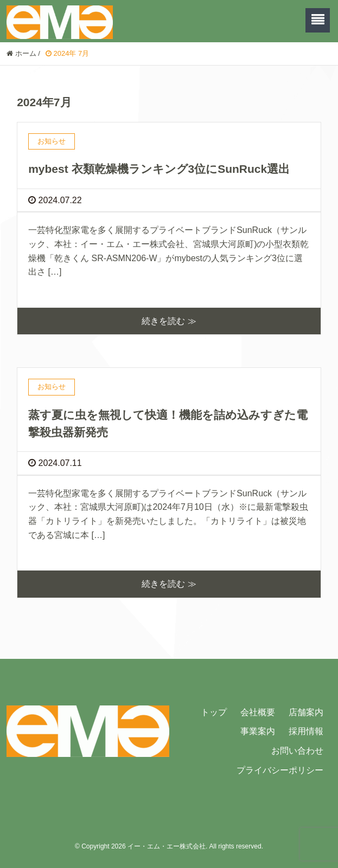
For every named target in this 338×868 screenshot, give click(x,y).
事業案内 (258, 731)
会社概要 (258, 712)
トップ (214, 712)
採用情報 (306, 731)
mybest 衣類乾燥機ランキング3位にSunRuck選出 (159, 169)
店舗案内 (306, 712)
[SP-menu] (318, 20)
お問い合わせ (297, 751)
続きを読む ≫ (169, 321)
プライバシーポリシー (280, 770)
